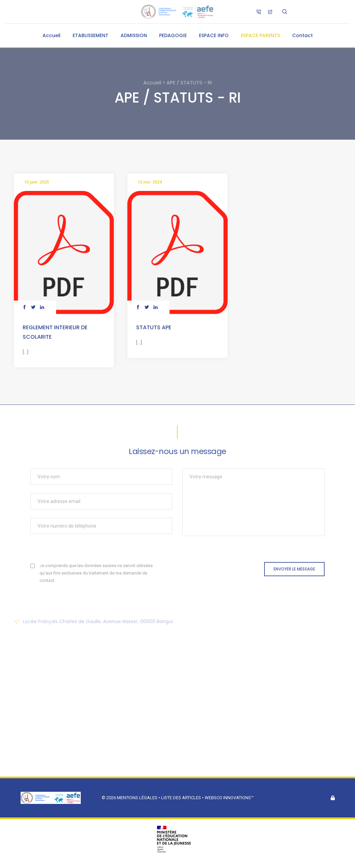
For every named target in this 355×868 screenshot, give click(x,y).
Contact (302, 35)
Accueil (52, 35)
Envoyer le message (294, 569)
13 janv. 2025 (36, 182)
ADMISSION (134, 35)
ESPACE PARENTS (260, 35)
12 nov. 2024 (150, 182)
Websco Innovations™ (229, 798)
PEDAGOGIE (173, 35)
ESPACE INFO (214, 35)
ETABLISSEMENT (91, 35)
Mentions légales (137, 798)
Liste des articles (182, 798)
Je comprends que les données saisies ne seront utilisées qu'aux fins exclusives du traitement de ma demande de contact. (96, 573)
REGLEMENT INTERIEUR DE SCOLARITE (55, 332)
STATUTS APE (154, 327)
